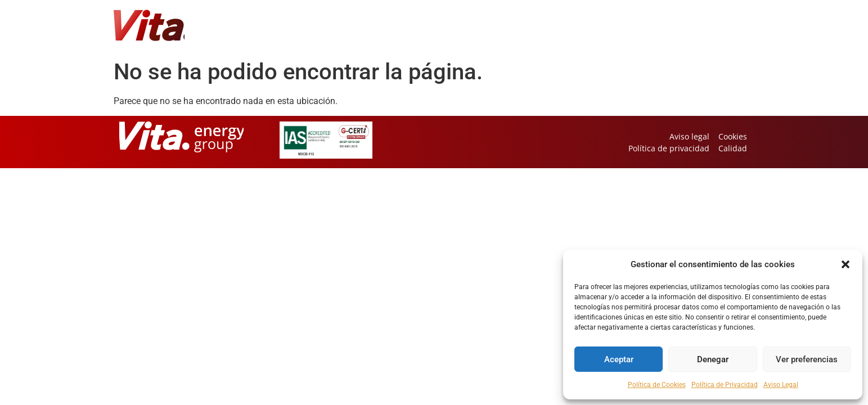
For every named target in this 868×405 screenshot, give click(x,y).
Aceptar (619, 359)
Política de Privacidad (725, 385)
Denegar (713, 359)
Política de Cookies (657, 385)
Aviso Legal (781, 385)
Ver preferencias (807, 359)
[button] (845, 264)
